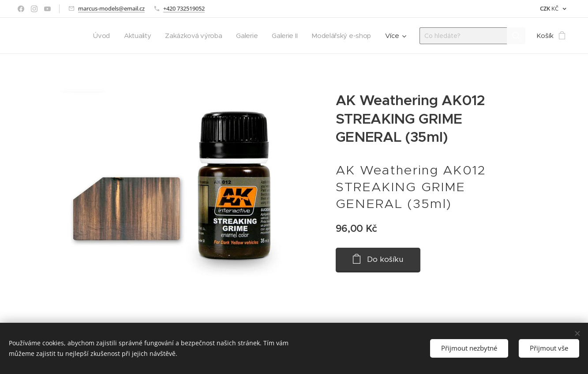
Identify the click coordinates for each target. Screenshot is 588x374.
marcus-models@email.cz (111, 8)
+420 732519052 (184, 8)
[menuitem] (96, 36)
